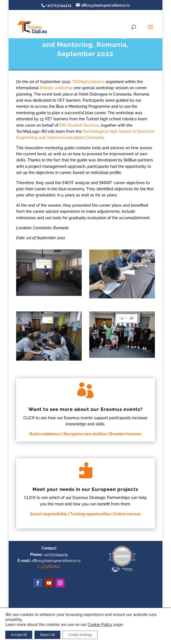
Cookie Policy (100, 625)
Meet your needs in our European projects (85, 489)
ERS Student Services (79, 125)
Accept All (19, 635)
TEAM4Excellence (88, 82)
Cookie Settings (80, 635)
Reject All (47, 635)
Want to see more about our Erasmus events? (86, 409)
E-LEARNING (49, 567)
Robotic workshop (57, 88)
